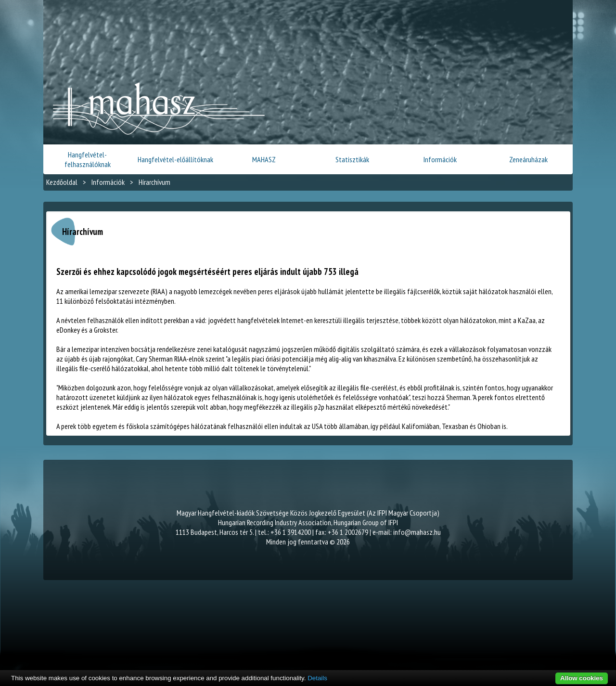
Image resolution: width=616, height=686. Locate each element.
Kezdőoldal (62, 182)
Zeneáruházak (528, 159)
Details (317, 678)
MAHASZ (264, 159)
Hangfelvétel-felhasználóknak (88, 159)
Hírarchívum (154, 182)
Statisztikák (352, 159)
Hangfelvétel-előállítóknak (175, 159)
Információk (440, 159)
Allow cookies (582, 678)
